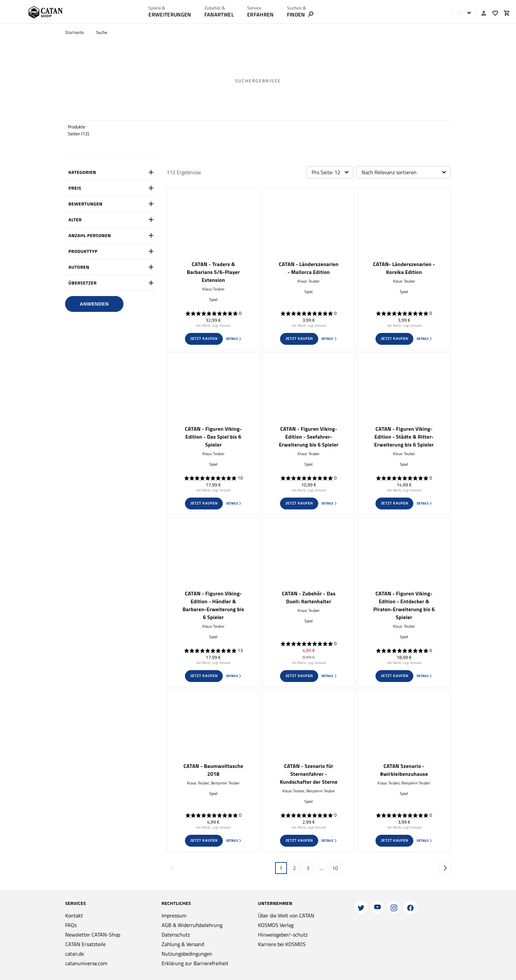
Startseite (75, 32)
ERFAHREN (260, 14)
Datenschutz (176, 935)
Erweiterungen (170, 14)
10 (335, 868)
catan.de (75, 954)
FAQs (71, 925)
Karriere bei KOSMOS (282, 944)
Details (234, 339)
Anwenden (94, 304)
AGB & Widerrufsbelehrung (192, 925)
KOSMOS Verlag (276, 925)
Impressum (174, 915)
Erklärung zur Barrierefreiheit (195, 963)
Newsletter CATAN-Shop (93, 935)
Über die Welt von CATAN (286, 915)
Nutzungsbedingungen (187, 954)
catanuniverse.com (86, 963)
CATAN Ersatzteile (85, 944)
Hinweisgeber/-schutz (283, 935)
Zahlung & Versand (183, 944)
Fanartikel (219, 14)
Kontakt (74, 915)
